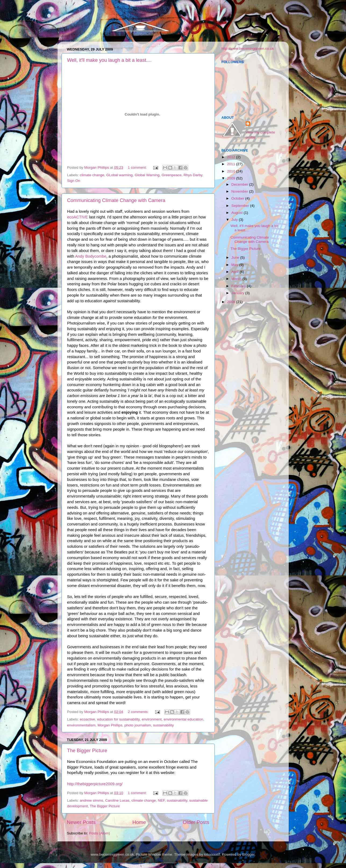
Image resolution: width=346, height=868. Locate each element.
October (238, 198)
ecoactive (88, 719)
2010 (231, 171)
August (238, 213)
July (235, 220)
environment (152, 719)
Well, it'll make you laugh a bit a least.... (109, 60)
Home (139, 822)
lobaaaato (212, 854)
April (236, 272)
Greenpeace (172, 175)
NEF (161, 800)
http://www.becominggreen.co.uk (248, 48)
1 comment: (138, 168)
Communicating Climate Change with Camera (116, 200)
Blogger (248, 854)
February (239, 286)
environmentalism (81, 725)
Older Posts (196, 822)
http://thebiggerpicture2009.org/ (95, 784)
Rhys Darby (193, 175)
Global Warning (147, 175)
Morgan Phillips (110, 725)
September (241, 206)
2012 (231, 157)
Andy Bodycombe (91, 256)
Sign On (74, 181)
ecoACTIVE (78, 217)
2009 (231, 178)
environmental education (183, 719)
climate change (92, 175)
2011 (231, 164)
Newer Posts (81, 822)
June (236, 257)
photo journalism (138, 725)
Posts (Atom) (99, 833)
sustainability (163, 725)
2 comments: (139, 712)
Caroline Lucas (117, 800)
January (238, 293)
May (235, 265)
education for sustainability (118, 719)
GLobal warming (119, 175)
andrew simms (92, 800)
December (240, 184)
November (240, 191)
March (237, 279)
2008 (231, 302)
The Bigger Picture (87, 751)
